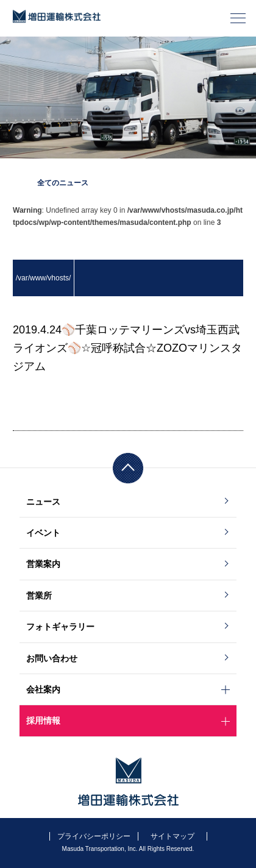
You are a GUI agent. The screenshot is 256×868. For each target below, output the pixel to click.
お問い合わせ (52, 658)
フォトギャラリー (60, 627)
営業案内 (43, 564)
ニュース (43, 502)
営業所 (39, 596)
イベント (43, 533)
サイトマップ (172, 836)
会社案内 (43, 689)
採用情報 (43, 720)
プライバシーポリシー (94, 836)
